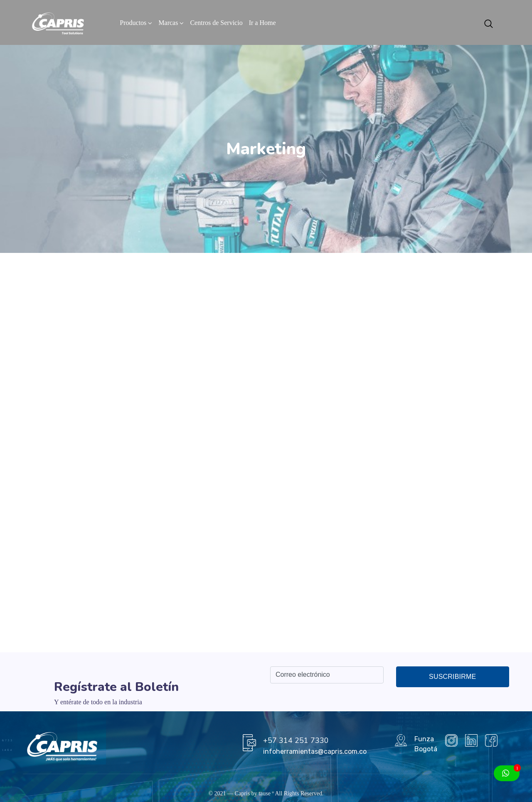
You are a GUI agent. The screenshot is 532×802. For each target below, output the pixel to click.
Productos (133, 23)
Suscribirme (452, 677)
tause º (266, 793)
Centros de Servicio (216, 23)
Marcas (168, 23)
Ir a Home (262, 23)
